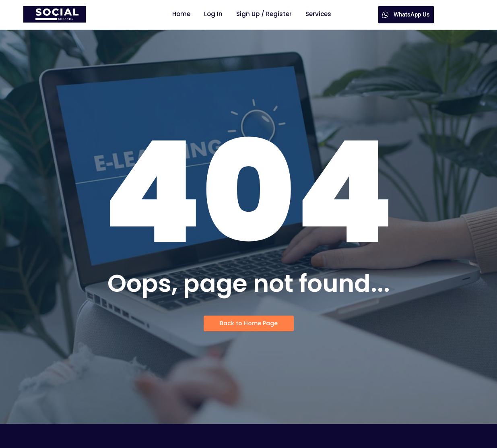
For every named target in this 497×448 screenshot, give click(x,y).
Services (318, 14)
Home (181, 14)
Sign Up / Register (264, 14)
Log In (213, 14)
